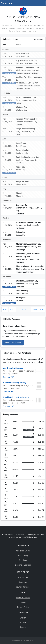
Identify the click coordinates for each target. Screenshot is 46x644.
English (23, 618)
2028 (42, 309)
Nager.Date (7, 3)
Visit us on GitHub (23, 551)
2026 (23, 309)
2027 (35, 309)
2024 (5, 309)
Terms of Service (23, 598)
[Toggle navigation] (42, 3)
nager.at (30, 640)
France (23, 627)
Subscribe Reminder (13, 343)
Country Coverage (23, 587)
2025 (12, 309)
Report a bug (23, 556)
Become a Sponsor (23, 565)
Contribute (23, 560)
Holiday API (23, 578)
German (23, 623)
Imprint (23, 602)
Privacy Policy (23, 607)
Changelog (23, 582)
